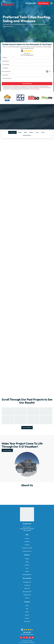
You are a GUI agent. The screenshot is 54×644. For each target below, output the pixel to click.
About (27, 604)
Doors (27, 567)
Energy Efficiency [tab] (27, 135)
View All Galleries (27, 426)
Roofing (27, 558)
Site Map (30, 640)
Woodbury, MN (27, 594)
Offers (27, 611)
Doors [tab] (37, 132)
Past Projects (27, 620)
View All (27, 597)
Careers (27, 617)
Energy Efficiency (27, 573)
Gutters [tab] (43, 132)
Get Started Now (7, 449)
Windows (27, 564)
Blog (27, 608)
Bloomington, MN (27, 591)
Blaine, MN (27, 587)
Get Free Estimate (43, 3)
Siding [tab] (25, 132)
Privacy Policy (37, 89)
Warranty (27, 541)
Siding (27, 561)
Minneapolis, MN (27, 581)
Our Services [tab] (12, 132)
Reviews (27, 614)
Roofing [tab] (20, 132)
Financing (27, 544)
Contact (27, 537)
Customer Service (27, 550)
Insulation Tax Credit (27, 547)
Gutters (27, 570)
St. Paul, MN (27, 584)
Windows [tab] (31, 132)
